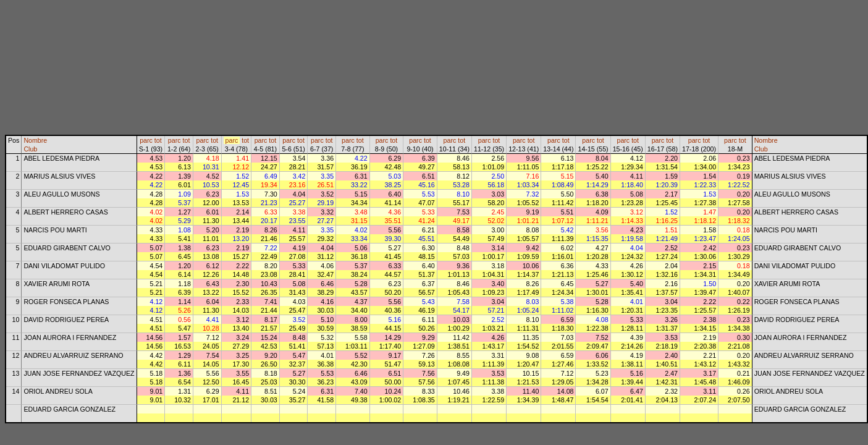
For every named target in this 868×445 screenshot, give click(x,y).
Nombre (35, 140)
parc (146, 140)
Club (30, 149)
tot (158, 140)
